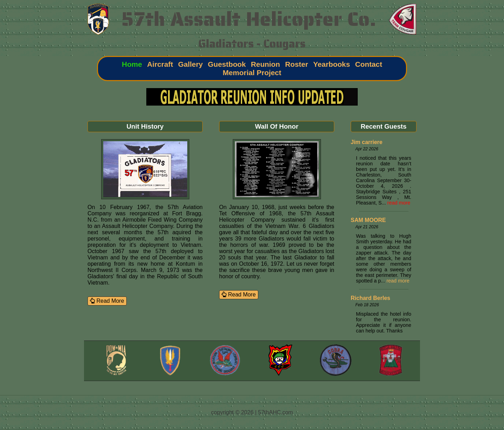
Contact (368, 64)
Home (132, 64)
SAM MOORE (368, 220)
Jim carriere (367, 142)
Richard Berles (370, 298)
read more (399, 203)
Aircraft (160, 64)
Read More (107, 301)
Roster (296, 64)
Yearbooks (332, 64)
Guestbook (227, 64)
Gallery (191, 64)
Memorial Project (252, 73)
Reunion (265, 64)
